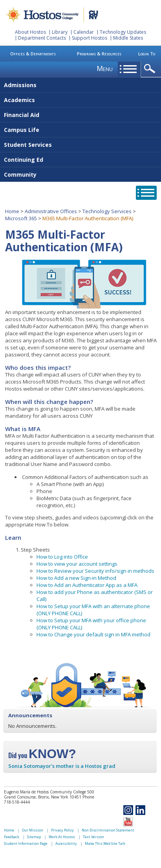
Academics (19, 100)
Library (60, 32)
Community (20, 175)
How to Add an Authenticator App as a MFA (87, 585)
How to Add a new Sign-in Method (76, 578)
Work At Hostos (62, 837)
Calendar (84, 32)
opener (151, 69)
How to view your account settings (77, 564)
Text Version (93, 837)
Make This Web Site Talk (105, 843)
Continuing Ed (24, 160)
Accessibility (66, 843)
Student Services (28, 145)
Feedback (12, 837)
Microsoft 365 (21, 218)
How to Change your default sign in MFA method (93, 634)
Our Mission (33, 830)
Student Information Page (26, 843)
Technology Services (107, 211)
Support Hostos (90, 38)
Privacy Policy (62, 830)
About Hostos (30, 32)
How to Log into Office (62, 557)
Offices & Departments (33, 54)
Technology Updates (123, 32)
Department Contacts (42, 38)
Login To (147, 54)
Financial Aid (22, 115)
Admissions (20, 85)
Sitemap (34, 837)
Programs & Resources (99, 54)
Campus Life (22, 130)
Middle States (128, 38)
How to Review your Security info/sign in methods (95, 571)
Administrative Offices (51, 211)
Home (12, 211)
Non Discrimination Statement (108, 830)
